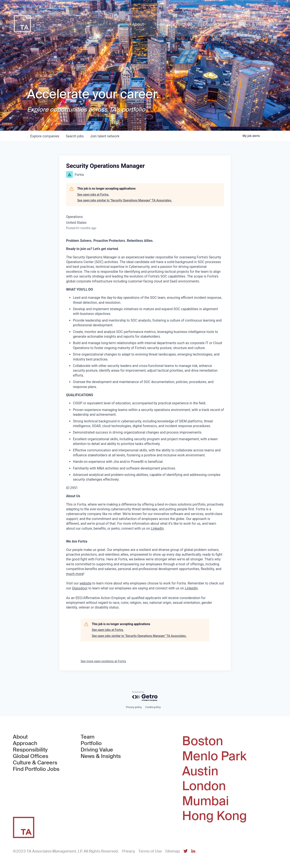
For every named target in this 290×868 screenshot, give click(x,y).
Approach (25, 743)
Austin (200, 771)
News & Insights (101, 756)
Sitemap (173, 851)
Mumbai (205, 801)
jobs (75, 136)
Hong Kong (214, 816)
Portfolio (91, 743)
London (204, 786)
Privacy (128, 851)
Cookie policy (153, 707)
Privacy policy (134, 707)
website (85, 583)
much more (75, 574)
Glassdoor (80, 588)
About (20, 737)
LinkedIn (157, 528)
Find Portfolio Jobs (36, 769)
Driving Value (97, 750)
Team (88, 737)
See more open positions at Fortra (103, 661)
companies (45, 136)
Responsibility (30, 750)
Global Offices (31, 756)
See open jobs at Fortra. (93, 195)
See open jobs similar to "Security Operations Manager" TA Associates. (125, 200)
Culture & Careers (35, 763)
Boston (203, 741)
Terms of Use (150, 851)
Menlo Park (214, 756)
